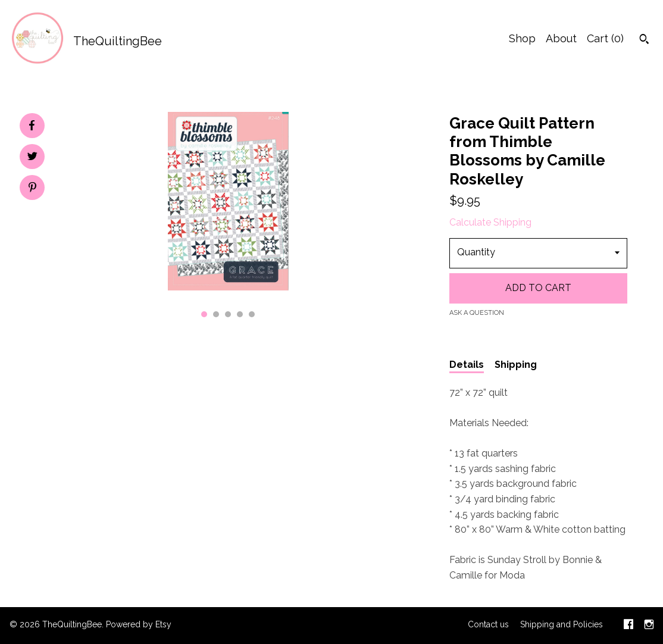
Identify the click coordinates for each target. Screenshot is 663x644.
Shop (522, 38)
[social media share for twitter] (32, 158)
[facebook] (628, 626)
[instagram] (649, 626)
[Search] (644, 40)
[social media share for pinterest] (32, 189)
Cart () (605, 38)
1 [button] (204, 314)
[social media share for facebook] (32, 126)
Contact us (488, 624)
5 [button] (252, 314)
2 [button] (216, 314)
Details (467, 365)
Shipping (516, 365)
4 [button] (240, 314)
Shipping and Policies (562, 624)
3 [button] (228, 314)
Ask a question (477, 313)
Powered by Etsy (139, 624)
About (561, 38)
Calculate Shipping (490, 222)
